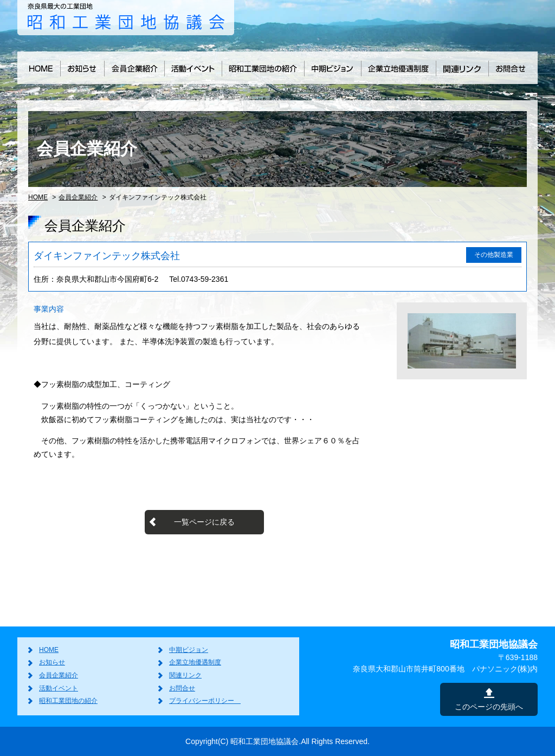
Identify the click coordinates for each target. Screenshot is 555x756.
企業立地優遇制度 (195, 662)
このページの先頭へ (489, 707)
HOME (38, 197)
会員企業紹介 (78, 197)
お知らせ (52, 662)
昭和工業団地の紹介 (68, 701)
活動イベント (59, 688)
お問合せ (182, 688)
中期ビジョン (189, 650)
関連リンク (185, 675)
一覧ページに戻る (204, 522)
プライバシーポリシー (205, 701)
